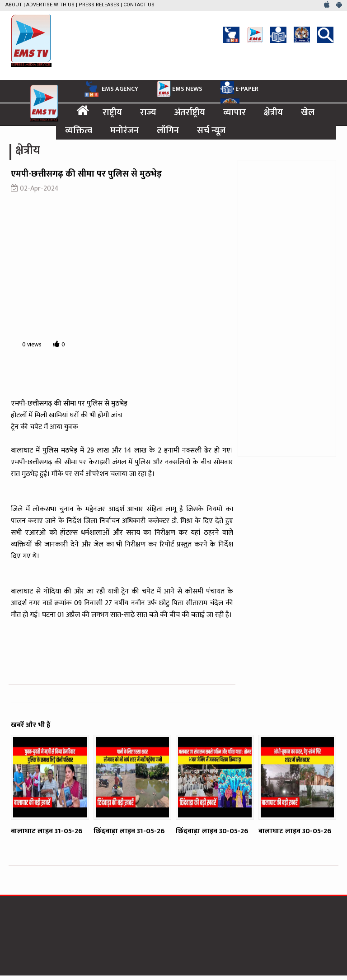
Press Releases (99, 5)
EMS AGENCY (110, 89)
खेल (308, 112)
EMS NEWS (179, 89)
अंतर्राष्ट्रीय (190, 112)
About (14, 5)
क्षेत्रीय (273, 112)
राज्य (148, 112)
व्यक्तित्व (79, 131)
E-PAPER (239, 88)
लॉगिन (168, 131)
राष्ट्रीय (112, 112)
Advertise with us (50, 5)
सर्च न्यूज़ (211, 131)
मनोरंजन (124, 131)
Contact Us (139, 5)
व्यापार (234, 112)
